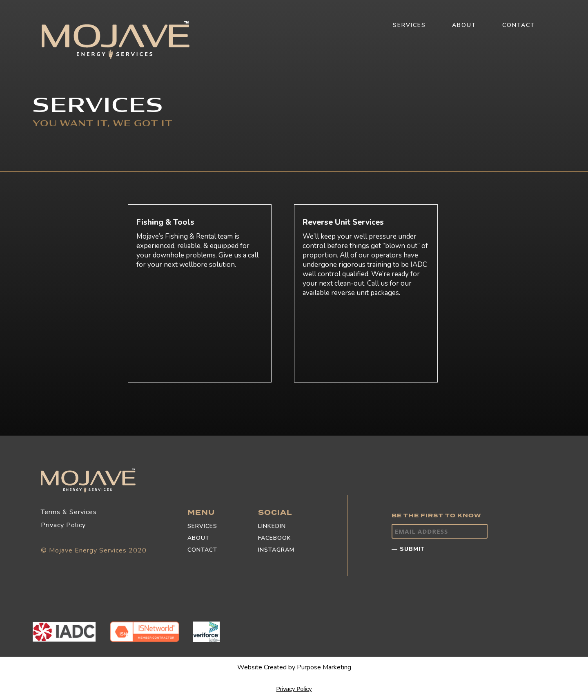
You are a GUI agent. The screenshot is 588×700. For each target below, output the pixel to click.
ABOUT (464, 25)
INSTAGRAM (276, 550)
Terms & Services (69, 512)
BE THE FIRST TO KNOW (436, 516)
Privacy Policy (63, 525)
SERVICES (409, 25)
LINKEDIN (272, 526)
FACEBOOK (275, 538)
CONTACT (519, 25)
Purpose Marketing (324, 667)
